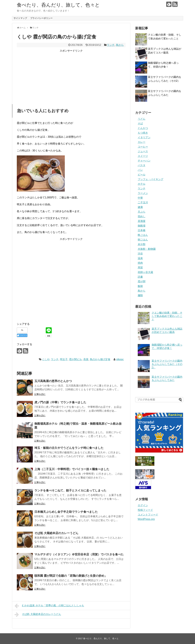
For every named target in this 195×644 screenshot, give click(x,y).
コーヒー (143, 147)
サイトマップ (20, 18)
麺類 (140, 295)
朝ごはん (143, 240)
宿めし (142, 216)
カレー (142, 142)
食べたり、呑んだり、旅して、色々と (58, 5)
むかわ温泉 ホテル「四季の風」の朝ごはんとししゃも (49, 606)
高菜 (86, 359)
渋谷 (140, 254)
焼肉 (140, 263)
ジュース (143, 151)
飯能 (140, 286)
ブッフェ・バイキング (151, 179)
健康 (140, 207)
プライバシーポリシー (41, 18)
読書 (140, 277)
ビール (142, 175)
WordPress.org (146, 519)
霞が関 (142, 281)
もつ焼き (143, 133)
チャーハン (144, 161)
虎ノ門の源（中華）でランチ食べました (60, 402)
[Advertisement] (71, 75)
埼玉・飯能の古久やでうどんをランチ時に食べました (69, 448)
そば (140, 123)
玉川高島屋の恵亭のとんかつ (53, 381)
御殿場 (142, 226)
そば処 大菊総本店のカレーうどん (56, 533)
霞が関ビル (76, 359)
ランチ (111, 45)
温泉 (140, 258)
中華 (140, 198)
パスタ (142, 165)
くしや (46, 359)
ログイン (143, 505)
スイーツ (143, 156)
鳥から (120, 45)
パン (140, 170)
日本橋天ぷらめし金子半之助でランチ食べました (66, 512)
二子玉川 (143, 202)
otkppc (120, 359)
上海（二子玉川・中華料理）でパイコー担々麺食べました (72, 469)
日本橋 (142, 230)
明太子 (64, 359)
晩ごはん (143, 235)
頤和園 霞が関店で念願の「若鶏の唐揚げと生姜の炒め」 (71, 576)
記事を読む (40, 394)
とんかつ (143, 128)
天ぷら (142, 212)
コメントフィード (148, 515)
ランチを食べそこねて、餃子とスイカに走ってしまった (70, 490)
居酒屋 (142, 221)
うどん (142, 119)
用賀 (140, 268)
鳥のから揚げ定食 (100, 359)
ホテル (142, 184)
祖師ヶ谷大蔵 (145, 272)
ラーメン (143, 193)
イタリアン (144, 137)
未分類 (142, 244)
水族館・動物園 (147, 249)
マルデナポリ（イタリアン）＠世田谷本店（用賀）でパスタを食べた (79, 554)
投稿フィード (145, 510)
